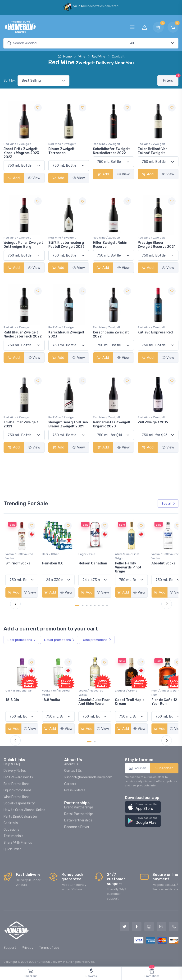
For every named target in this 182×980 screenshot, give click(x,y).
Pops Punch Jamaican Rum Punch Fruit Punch (21, 701)
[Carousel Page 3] (87, 604)
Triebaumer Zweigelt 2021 (21, 424)
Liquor (59, 639)
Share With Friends (18, 840)
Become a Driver (77, 824)
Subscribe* (164, 765)
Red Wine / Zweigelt (17, 144)
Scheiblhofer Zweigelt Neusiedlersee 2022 (111, 151)
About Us (71, 761)
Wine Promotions (16, 794)
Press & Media (75, 787)
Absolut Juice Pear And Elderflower (122, 701)
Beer (22, 639)
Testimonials (13, 833)
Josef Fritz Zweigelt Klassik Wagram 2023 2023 (21, 153)
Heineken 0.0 (86, 562)
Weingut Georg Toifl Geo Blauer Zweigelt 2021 (68, 424)
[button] (143, 804)
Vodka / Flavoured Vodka (123, 690)
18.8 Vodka (85, 697)
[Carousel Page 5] (95, 604)
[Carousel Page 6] (99, 604)
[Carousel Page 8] (107, 604)
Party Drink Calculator (20, 814)
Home (65, 56)
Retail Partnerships (79, 811)
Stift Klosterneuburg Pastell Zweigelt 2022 (66, 245)
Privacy (28, 945)
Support (10, 945)
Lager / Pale (119, 553)
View (34, 178)
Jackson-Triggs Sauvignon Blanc (19, 564)
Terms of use (49, 945)
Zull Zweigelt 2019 (153, 422)
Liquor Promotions (18, 787)
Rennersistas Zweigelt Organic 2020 (112, 424)
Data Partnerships (78, 818)
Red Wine (99, 56)
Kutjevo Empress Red (155, 332)
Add (14, 178)
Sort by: (10, 81)
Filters (171, 79)
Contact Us (73, 768)
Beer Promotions (16, 781)
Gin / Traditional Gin (54, 687)
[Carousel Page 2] (83, 604)
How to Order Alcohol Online (24, 807)
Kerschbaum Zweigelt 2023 (66, 334)
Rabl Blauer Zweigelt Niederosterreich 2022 (23, 334)
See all (168, 503)
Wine (82, 56)
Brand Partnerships (79, 805)
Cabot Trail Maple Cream (160, 699)
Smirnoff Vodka (53, 562)
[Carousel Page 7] (103, 604)
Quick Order (12, 846)
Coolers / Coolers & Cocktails (19, 690)
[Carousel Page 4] (91, 604)
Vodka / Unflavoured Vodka (54, 555)
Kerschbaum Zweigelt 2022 (111, 334)
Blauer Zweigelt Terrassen (61, 151)
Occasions (11, 827)
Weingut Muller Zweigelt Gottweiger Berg (23, 245)
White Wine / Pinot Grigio (158, 555)
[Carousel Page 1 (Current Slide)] (77, 604)
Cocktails (11, 820)
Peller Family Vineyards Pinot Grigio (159, 566)
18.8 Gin (47, 697)
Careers (70, 781)
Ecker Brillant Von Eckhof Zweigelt (153, 151)
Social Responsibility (19, 801)
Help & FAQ (12, 761)
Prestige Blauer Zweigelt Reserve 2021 (157, 245)
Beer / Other (84, 553)
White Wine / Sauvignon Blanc (17, 555)
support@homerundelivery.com (88, 774)
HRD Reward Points (18, 774)
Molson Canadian (125, 562)
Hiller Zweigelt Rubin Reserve (110, 245)
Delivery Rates (15, 768)
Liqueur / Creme (157, 687)
